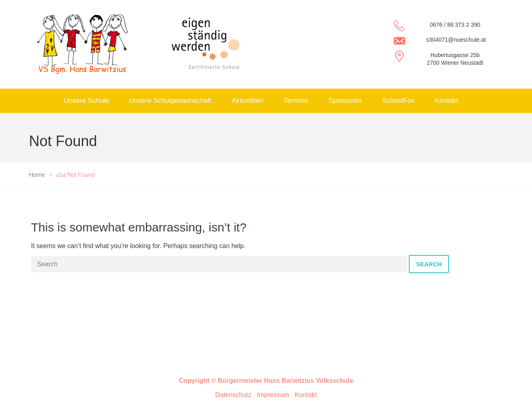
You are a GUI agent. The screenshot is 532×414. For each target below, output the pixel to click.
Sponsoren (345, 101)
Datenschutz (233, 395)
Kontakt (447, 101)
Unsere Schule (86, 101)
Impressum (273, 395)
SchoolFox (398, 101)
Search (429, 264)
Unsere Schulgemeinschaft (170, 101)
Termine (296, 101)
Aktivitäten (248, 101)
